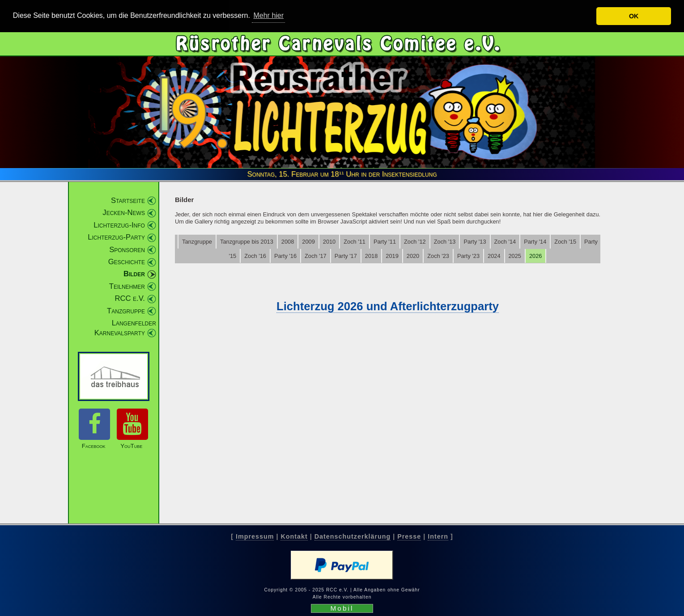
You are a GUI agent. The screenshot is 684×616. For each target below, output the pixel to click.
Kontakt (294, 536)
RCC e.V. (130, 298)
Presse (409, 536)
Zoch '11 (355, 242)
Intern (438, 536)
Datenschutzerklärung (353, 536)
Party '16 (285, 256)
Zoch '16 (255, 256)
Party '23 (468, 256)
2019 (392, 256)
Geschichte (127, 262)
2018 (371, 256)
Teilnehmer (127, 286)
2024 (494, 256)
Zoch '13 (445, 242)
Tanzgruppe (126, 311)
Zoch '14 (505, 242)
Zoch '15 (565, 242)
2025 (515, 256)
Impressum (255, 536)
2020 (413, 256)
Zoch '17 (316, 256)
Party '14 (535, 242)
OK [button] (634, 16)
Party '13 (475, 242)
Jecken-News (124, 213)
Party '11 (385, 242)
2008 (288, 242)
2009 (308, 242)
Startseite (128, 200)
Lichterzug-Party (116, 237)
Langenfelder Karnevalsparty (125, 328)
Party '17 (346, 256)
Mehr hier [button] (268, 15)
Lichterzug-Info (119, 225)
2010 (329, 242)
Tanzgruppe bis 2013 (247, 242)
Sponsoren (127, 250)
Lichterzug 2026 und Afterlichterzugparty (388, 306)
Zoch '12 (415, 242)
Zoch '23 (438, 256)
